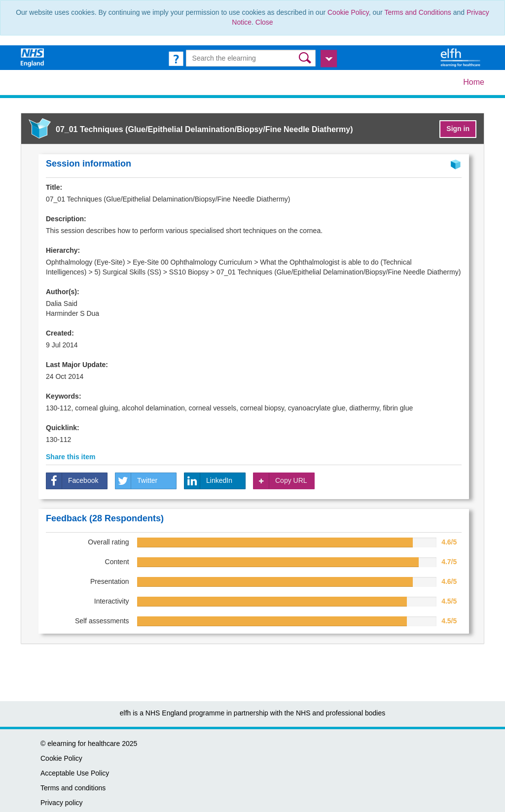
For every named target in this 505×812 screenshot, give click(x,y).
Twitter (136, 481)
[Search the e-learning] (251, 58)
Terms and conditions (73, 788)
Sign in (458, 129)
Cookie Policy (348, 12)
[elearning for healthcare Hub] (462, 57)
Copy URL (280, 481)
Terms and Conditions (417, 12)
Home (474, 82)
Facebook (72, 481)
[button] (306, 58)
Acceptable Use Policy (75, 773)
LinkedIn (208, 481)
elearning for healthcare (84, 744)
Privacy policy (62, 803)
